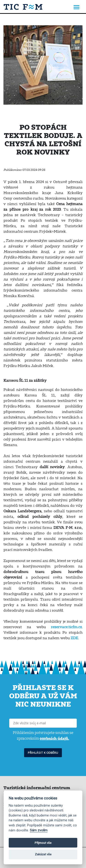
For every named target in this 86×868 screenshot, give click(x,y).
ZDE (74, 638)
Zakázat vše (43, 854)
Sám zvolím (39, 830)
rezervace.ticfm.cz (66, 627)
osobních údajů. (54, 738)
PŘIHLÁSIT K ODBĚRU (43, 753)
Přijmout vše (43, 843)
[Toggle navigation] (76, 8)
